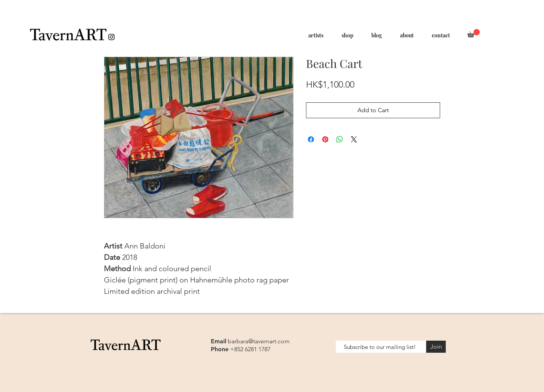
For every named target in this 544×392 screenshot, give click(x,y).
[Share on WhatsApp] (340, 139)
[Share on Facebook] (311, 139)
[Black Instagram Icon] (111, 37)
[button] (474, 33)
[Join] (436, 347)
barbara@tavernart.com (259, 341)
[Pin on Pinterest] (325, 139)
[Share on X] (354, 139)
